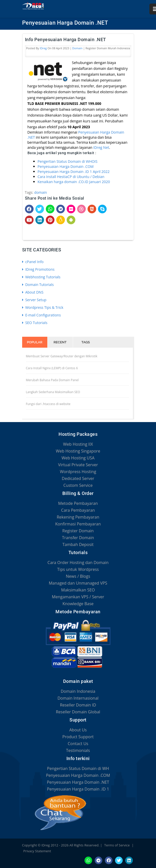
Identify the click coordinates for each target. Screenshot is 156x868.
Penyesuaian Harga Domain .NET (78, 782)
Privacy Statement (37, 851)
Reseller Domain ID (78, 705)
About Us (78, 730)
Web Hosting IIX (78, 444)
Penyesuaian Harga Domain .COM (66, 166)
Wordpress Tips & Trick (43, 307)
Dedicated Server (78, 478)
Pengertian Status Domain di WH (78, 768)
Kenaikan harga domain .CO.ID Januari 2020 (74, 182)
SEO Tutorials (35, 323)
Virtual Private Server (78, 465)
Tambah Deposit (78, 544)
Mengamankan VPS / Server (78, 597)
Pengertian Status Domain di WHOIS (68, 161)
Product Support (78, 737)
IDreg (43, 48)
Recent (60, 342)
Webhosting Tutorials (41, 277)
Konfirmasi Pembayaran (78, 524)
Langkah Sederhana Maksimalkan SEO (53, 392)
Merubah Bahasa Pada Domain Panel (52, 380)
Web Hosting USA (78, 458)
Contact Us (78, 744)
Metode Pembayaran (78, 503)
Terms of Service (117, 845)
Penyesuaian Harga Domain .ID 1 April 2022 (74, 172)
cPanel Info (33, 262)
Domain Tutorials (38, 285)
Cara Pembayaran (78, 510)
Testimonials (78, 750)
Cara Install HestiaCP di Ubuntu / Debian (71, 177)
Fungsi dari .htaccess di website (48, 404)
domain (41, 192)
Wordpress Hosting (78, 472)
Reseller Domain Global (78, 712)
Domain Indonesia (78, 691)
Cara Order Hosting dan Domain (78, 562)
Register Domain (78, 531)
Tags (86, 342)
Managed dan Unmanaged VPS (78, 583)
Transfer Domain (78, 538)
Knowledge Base (78, 604)
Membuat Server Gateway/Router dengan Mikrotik (62, 356)
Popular (35, 342)
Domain (77, 48)
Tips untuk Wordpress (78, 569)
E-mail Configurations (41, 315)
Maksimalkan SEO (78, 590)
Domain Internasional (78, 698)
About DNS (33, 292)
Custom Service (78, 485)
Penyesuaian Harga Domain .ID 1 (78, 789)
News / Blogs (78, 576)
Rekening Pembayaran (78, 517)
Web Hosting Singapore (78, 451)
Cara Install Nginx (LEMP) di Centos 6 (52, 368)
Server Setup (34, 300)
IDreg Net (101, 147)
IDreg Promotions (38, 269)
